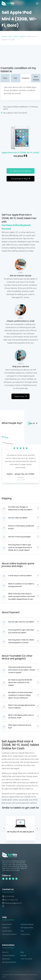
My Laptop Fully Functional (20, 113)
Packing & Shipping (27, 924)
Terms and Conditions (9, 934)
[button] (7, 457)
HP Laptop (20, 478)
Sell (10, 36)
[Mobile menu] (37, 3)
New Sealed (36, 78)
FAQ (22, 931)
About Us (5, 952)
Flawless (26, 78)
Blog (22, 952)
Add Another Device (20, 171)
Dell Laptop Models (27, 928)
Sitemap (23, 955)
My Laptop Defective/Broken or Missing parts (20, 108)
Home (4, 36)
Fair (15, 78)
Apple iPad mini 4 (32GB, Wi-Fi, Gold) (20, 153)
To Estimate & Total (20, 179)
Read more (21, 396)
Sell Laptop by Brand (9, 962)
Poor (5, 78)
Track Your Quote (26, 959)
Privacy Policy (25, 934)
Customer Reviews (8, 955)
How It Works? (7, 924)
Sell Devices (6, 959)
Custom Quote (7, 931)
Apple (22, 36)
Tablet (16, 36)
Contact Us (6, 928)
